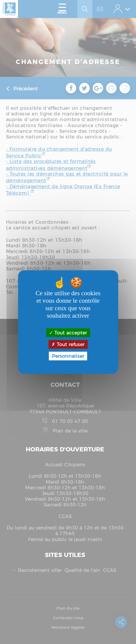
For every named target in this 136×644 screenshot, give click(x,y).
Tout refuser (68, 344)
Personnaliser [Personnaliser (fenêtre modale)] (68, 356)
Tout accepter (68, 332)
